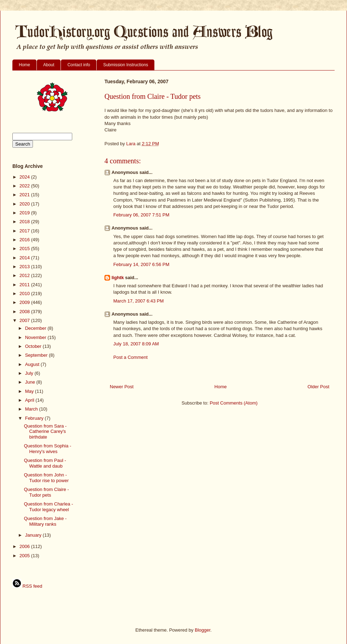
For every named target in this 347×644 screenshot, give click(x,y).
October (34, 346)
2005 (25, 556)
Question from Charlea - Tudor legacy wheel (48, 507)
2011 (25, 285)
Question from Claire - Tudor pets (46, 492)
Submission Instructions (126, 65)
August (33, 364)
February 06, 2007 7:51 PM (141, 215)
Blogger (203, 630)
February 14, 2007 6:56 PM (141, 264)
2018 (25, 222)
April (30, 400)
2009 (25, 302)
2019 (25, 213)
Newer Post (122, 387)
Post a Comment (130, 357)
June (31, 382)
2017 (25, 231)
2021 (25, 195)
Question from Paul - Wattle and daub (45, 463)
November (36, 337)
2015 (25, 248)
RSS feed (27, 586)
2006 (25, 546)
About (49, 65)
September (37, 355)
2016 (25, 240)
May (30, 391)
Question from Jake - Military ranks (45, 521)
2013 (25, 267)
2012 (25, 275)
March (32, 409)
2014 (25, 258)
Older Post (318, 387)
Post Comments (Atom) (234, 403)
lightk (118, 278)
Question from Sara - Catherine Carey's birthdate (45, 431)
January (34, 535)
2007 (25, 320)
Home (24, 65)
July (30, 373)
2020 (25, 204)
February (35, 418)
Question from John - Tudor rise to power (46, 478)
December (36, 328)
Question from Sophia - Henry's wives (47, 449)
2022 (25, 186)
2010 (25, 293)
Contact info (79, 65)
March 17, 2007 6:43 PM (138, 301)
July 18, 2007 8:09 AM (136, 344)
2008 (25, 312)
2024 (25, 177)
